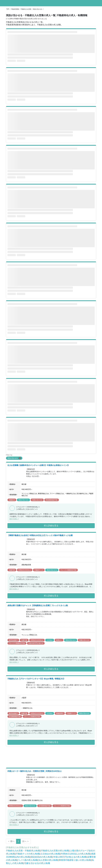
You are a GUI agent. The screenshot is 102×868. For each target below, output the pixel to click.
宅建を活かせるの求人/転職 (37, 863)
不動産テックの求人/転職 (28, 854)
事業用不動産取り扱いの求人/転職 (75, 860)
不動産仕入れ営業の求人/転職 (55, 851)
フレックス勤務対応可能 (68, 570)
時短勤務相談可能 (52, 500)
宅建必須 (12, 500)
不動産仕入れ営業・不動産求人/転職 (23, 851)
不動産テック (39, 570)
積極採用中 (60, 713)
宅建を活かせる (37, 500)
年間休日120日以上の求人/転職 (76, 854)
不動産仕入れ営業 (26, 9)
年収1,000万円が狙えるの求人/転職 (70, 857)
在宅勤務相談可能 (15, 717)
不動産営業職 (15, 9)
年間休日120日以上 (25, 570)
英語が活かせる (38, 9)
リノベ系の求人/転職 (28, 860)
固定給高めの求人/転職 (42, 857)
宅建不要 (12, 570)
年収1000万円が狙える (36, 643)
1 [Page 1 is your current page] (18, 841)
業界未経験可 (13, 640)
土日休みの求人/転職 (50, 854)
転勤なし (59, 640)
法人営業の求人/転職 (48, 860)
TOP (8, 9)
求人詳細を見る (51, 526)
